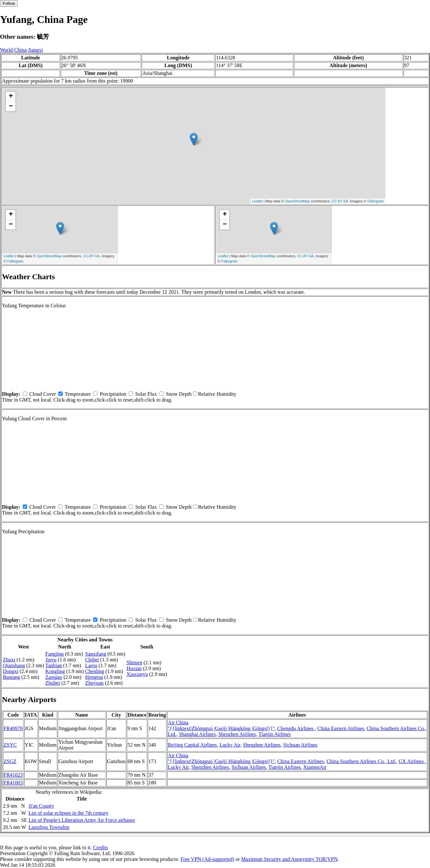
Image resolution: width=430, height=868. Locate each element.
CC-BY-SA (340, 201)
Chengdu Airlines (296, 728)
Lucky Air (230, 745)
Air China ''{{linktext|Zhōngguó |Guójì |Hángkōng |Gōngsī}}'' (221, 725)
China (20, 50)
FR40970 (13, 728)
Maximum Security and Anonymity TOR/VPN (290, 859)
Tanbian (54, 665)
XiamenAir (315, 767)
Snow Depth (179, 394)
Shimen (134, 663)
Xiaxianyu (137, 674)
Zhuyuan (94, 683)
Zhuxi (9, 660)
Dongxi (11, 671)
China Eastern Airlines (341, 728)
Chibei (92, 660)
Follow (9, 3)
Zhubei (53, 683)
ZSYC (10, 745)
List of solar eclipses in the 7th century (68, 813)
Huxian (134, 668)
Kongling (55, 671)
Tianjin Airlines (275, 734)
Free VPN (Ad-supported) (207, 859)
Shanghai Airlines (197, 734)
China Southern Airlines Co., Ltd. (361, 761)
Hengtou (94, 677)
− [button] (11, 107)
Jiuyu (51, 660)
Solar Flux (146, 394)
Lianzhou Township (49, 827)
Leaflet (257, 201)
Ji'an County (41, 806)
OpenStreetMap (297, 201)
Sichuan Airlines (300, 745)
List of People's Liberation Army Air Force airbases (82, 820)
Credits (100, 848)
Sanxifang (96, 654)
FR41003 (13, 783)
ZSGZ (10, 761)
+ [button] (11, 97)
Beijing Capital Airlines (192, 745)
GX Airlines (412, 761)
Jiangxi (35, 50)
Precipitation (113, 394)
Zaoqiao (54, 677)
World (6, 50)
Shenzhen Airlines (237, 734)
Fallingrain (376, 201)
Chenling (95, 671)
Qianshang (14, 665)
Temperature (78, 394)
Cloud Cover (43, 394)
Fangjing (55, 654)
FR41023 (13, 775)
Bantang (11, 677)
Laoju (91, 665)
